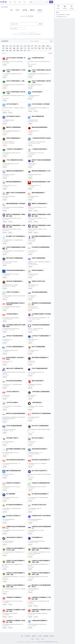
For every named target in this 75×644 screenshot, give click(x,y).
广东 (25, 48)
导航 (20, 2)
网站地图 (46, 636)
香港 (21, 51)
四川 (36, 48)
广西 (28, 48)
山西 (25, 46)
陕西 (3, 51)
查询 (40, 24)
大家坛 (32, 639)
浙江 (10, 48)
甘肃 (7, 51)
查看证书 (10, 113)
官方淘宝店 (27, 636)
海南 (39, 48)
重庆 (18, 46)
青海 (10, 51)
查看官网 (5, 65)
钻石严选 (25, 10)
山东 (39, 46)
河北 (21, 46)
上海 (10, 46)
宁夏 (14, 51)
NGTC (18, 10)
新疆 (18, 51)
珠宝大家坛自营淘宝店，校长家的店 (63, 15)
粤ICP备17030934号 (41, 642)
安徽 (7, 48)
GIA (11, 10)
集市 (15, 2)
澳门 (25, 51)
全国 (3, 46)
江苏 (3, 48)
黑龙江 (48, 46)
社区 (10, 2)
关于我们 (40, 636)
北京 (7, 46)
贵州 (43, 48)
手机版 (37, 639)
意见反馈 (52, 636)
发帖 (51, 2)
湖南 (21, 48)
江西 (32, 48)
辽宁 (32, 46)
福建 (14, 48)
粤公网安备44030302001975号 (51, 642)
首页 (22, 636)
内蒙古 (43, 46)
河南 (28, 46)
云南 (46, 48)
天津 (14, 46)
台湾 (28, 51)
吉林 (36, 46)
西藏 (50, 48)
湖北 (18, 48)
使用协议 (34, 636)
